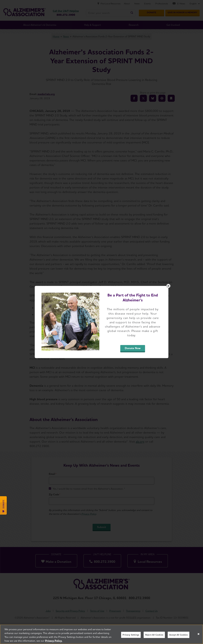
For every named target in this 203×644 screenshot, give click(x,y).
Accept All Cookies (179, 638)
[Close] (198, 637)
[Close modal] (168, 286)
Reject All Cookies (154, 638)
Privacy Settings (131, 638)
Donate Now (133, 348)
